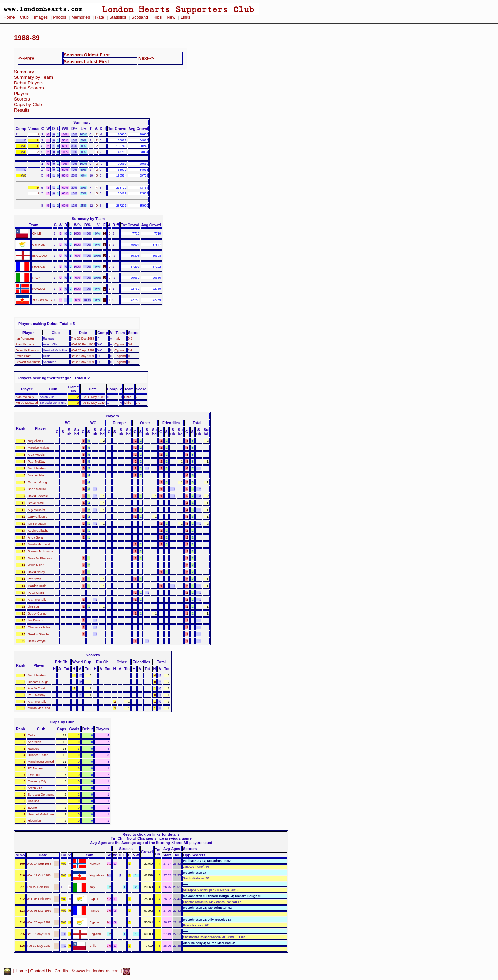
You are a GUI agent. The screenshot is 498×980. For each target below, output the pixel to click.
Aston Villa (35, 788)
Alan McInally (25, 344)
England (120, 356)
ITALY (36, 278)
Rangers (34, 749)
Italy (117, 339)
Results (22, 110)
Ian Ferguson (25, 339)
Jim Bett (34, 607)
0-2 (130, 339)
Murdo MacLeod (27, 403)
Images (41, 17)
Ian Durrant (36, 620)
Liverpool (34, 775)
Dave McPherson (27, 350)
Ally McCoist (36, 510)
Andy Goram (37, 537)
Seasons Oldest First (87, 55)
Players (22, 93)
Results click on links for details (151, 834)
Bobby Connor (38, 613)
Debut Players (29, 83)
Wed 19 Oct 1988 (39, 875)
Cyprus (119, 344)
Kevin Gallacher (39, 531)
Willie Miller (36, 565)
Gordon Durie (37, 586)
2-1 (130, 350)
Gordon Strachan (40, 634)
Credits (61, 971)
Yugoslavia (97, 875)
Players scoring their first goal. (46, 378)
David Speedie (38, 496)
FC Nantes (35, 768)
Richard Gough (38, 482)
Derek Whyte (37, 641)
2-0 (138, 397)
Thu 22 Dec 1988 (83, 339)
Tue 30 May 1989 (93, 397)
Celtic (32, 735)
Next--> (146, 58)
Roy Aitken (35, 441)
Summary (24, 72)
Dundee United (38, 755)
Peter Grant (24, 356)
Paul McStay (37, 462)
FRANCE (39, 267)
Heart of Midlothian (41, 814)
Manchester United (41, 762)
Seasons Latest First (86, 62)
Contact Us (41, 971)
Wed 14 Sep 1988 (39, 864)
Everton (33, 808)
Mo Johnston (37, 468)
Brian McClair (37, 489)
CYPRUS (39, 245)
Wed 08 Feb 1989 (83, 344)
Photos (59, 17)
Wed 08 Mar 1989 (39, 911)
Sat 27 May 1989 (82, 356)
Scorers (22, 99)
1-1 (109, 875)
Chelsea (34, 801)
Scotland (140, 17)
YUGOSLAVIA (42, 300)
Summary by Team (33, 77)
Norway (95, 864)
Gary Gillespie (38, 517)
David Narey (36, 572)
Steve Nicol (36, 503)
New (171, 17)
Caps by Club (28, 104)
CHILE (37, 234)
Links (186, 17)
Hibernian (35, 821)
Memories (81, 17)
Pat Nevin (35, 579)
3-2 (130, 344)
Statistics (118, 17)
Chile (128, 397)
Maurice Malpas (39, 448)
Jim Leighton (37, 475)
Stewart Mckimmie (28, 362)
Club (24, 17)
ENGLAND (40, 256)
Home (9, 17)
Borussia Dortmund (41, 795)
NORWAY (39, 289)
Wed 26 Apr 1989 (83, 350)
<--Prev (26, 58)
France (94, 911)
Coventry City (37, 781)
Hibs (157, 17)
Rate (100, 17)
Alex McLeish (37, 455)
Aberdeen (35, 742)
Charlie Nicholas (39, 627)
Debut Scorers (29, 88)
